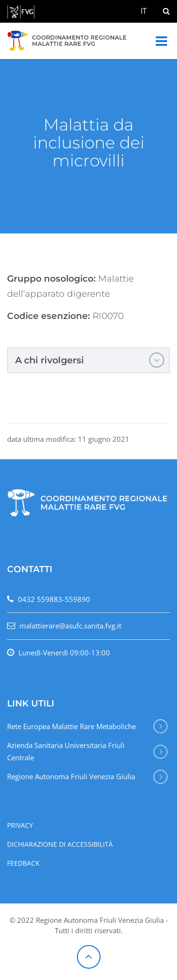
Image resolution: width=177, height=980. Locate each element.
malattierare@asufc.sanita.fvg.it (70, 626)
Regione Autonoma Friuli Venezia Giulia (71, 776)
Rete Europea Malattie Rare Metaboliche (72, 726)
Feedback (23, 863)
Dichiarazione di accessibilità (60, 844)
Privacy (20, 825)
